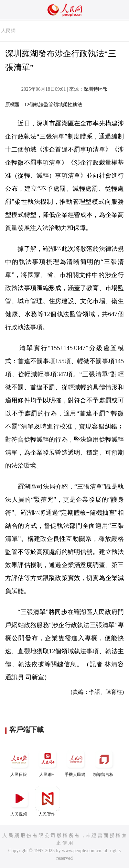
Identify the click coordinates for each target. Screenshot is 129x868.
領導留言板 (104, 762)
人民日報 (19, 762)
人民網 (8, 31)
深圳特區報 (96, 89)
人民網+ (47, 762)
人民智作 (47, 802)
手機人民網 (76, 762)
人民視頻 (19, 802)
